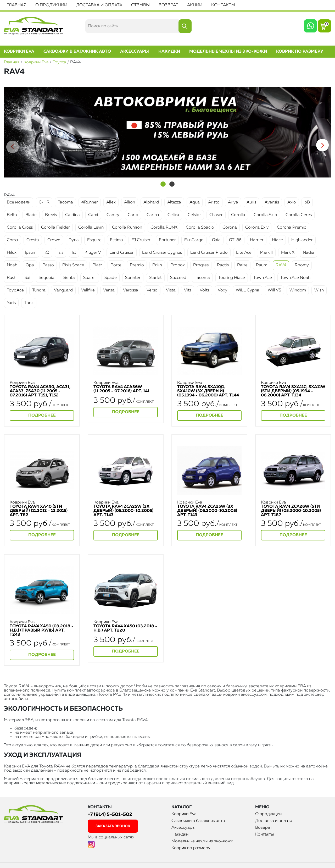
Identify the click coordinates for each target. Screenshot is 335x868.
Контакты (223, 5)
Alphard (151, 202)
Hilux (12, 253)
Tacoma (65, 202)
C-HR (44, 202)
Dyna (74, 240)
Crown (54, 240)
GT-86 (235, 240)
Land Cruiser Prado (209, 253)
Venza (109, 290)
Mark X (288, 253)
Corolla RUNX (164, 228)
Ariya (233, 202)
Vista (171, 290)
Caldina (72, 215)
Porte (116, 265)
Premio (137, 265)
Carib (133, 215)
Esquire (94, 240)
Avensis (272, 202)
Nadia (309, 253)
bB (307, 202)
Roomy (302, 265)
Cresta (33, 240)
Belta (12, 215)
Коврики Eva (19, 52)
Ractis (223, 265)
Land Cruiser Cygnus (162, 253)
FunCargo (194, 240)
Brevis (51, 215)
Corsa (12, 240)
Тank (29, 303)
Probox (178, 265)
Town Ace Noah (295, 278)
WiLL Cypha (248, 290)
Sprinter (133, 278)
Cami (93, 215)
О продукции (51, 5)
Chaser (216, 215)
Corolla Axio (265, 215)
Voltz (205, 290)
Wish (319, 290)
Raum (262, 265)
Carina (153, 215)
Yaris (11, 303)
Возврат (168, 5)
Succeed (178, 278)
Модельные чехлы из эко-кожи (228, 52)
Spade (111, 278)
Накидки (169, 52)
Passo (48, 265)
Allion (130, 202)
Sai (27, 278)
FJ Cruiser (141, 240)
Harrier (257, 240)
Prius (157, 265)
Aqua (195, 202)
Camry (113, 215)
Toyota (59, 62)
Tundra (39, 290)
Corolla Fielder (55, 228)
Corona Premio (292, 228)
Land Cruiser (122, 253)
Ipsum (31, 253)
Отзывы (140, 5)
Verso (152, 290)
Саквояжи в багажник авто (77, 52)
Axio (292, 202)
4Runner (90, 202)
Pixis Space (73, 265)
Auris (251, 202)
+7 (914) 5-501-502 (110, 814)
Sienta (69, 278)
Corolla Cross (20, 228)
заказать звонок (113, 826)
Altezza (174, 202)
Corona (230, 228)
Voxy (223, 290)
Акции (195, 5)
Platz (97, 265)
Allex (111, 202)
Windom (298, 290)
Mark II (266, 253)
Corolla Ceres (299, 215)
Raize (242, 265)
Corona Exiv (257, 228)
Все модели (19, 202)
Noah (12, 265)
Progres (201, 265)
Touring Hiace (232, 278)
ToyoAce (15, 290)
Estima (116, 240)
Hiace (277, 240)
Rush (12, 278)
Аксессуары (135, 52)
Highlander (302, 240)
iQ (47, 253)
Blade (31, 215)
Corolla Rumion (127, 228)
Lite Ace (244, 253)
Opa (30, 265)
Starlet (155, 278)
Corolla (238, 215)
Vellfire (88, 290)
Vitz (188, 290)
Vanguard (63, 290)
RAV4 (281, 265)
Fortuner (167, 240)
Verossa (131, 290)
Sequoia (47, 278)
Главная (16, 5)
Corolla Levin (91, 228)
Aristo (214, 202)
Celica (173, 215)
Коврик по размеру (300, 52)
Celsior (194, 215)
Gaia (216, 240)
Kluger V (93, 253)
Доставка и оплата (99, 5)
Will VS (274, 290)
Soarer (90, 278)
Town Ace (263, 278)
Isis (60, 253)
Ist (74, 253)
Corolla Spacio (200, 228)
